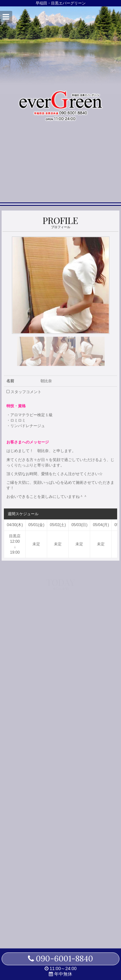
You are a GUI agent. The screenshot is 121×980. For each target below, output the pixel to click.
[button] (6, 17)
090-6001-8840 (60, 959)
